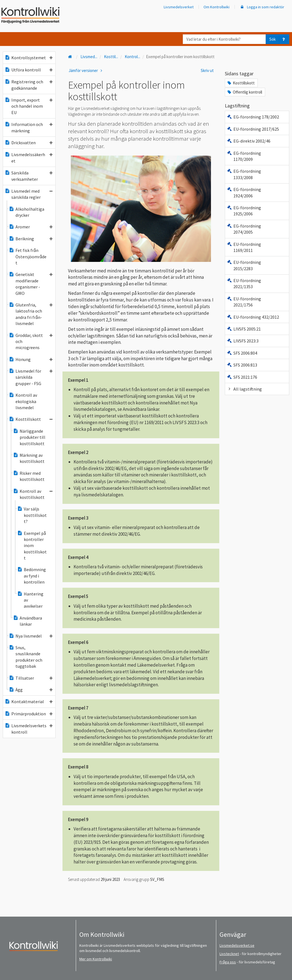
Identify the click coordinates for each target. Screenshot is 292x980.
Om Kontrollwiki (217, 7)
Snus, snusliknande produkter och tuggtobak (26, 657)
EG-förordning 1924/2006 (244, 192)
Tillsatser (31, 678)
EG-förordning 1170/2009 (244, 156)
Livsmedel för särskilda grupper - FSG (31, 377)
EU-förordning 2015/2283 (244, 265)
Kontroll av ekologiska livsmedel (23, 401)
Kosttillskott (31, 419)
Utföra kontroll (29, 70)
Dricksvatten (29, 143)
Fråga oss (228, 962)
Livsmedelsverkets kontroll (29, 729)
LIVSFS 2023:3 (243, 341)
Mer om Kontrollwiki (96, 959)
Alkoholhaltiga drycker (27, 212)
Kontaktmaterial (29, 702)
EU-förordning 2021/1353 (244, 283)
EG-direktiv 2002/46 (249, 141)
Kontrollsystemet (29, 58)
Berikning (31, 239)
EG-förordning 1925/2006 (244, 211)
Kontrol (132, 57)
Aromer (31, 227)
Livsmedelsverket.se (237, 945)
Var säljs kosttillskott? (32, 515)
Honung (31, 359)
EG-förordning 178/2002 (253, 117)
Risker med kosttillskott (29, 476)
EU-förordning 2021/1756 (244, 302)
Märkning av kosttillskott (29, 458)
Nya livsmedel (31, 636)
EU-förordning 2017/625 (253, 129)
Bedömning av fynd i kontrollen (32, 576)
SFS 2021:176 (242, 377)
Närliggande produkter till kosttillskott (29, 437)
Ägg (31, 690)
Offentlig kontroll (244, 92)
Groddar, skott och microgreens (31, 341)
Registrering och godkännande (29, 85)
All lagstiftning (244, 389)
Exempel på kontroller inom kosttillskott (32, 546)
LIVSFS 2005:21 (244, 329)
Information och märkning (29, 127)
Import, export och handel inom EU (29, 106)
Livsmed (89, 57)
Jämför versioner (86, 70)
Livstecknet (229, 954)
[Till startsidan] (71, 57)
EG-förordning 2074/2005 (244, 229)
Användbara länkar (28, 621)
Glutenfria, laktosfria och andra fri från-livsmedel (31, 314)
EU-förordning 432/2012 (253, 317)
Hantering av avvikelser (30, 600)
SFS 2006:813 (242, 365)
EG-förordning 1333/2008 (244, 174)
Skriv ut (207, 70)
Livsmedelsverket (179, 7)
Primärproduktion (29, 714)
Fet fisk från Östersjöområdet (28, 256)
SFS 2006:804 (242, 353)
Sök (273, 39)
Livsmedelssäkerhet (29, 158)
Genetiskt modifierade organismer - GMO (31, 284)
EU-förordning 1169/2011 (244, 247)
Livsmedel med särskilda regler (29, 194)
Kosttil (111, 57)
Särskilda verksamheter (29, 176)
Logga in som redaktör (262, 7)
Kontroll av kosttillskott (33, 494)
